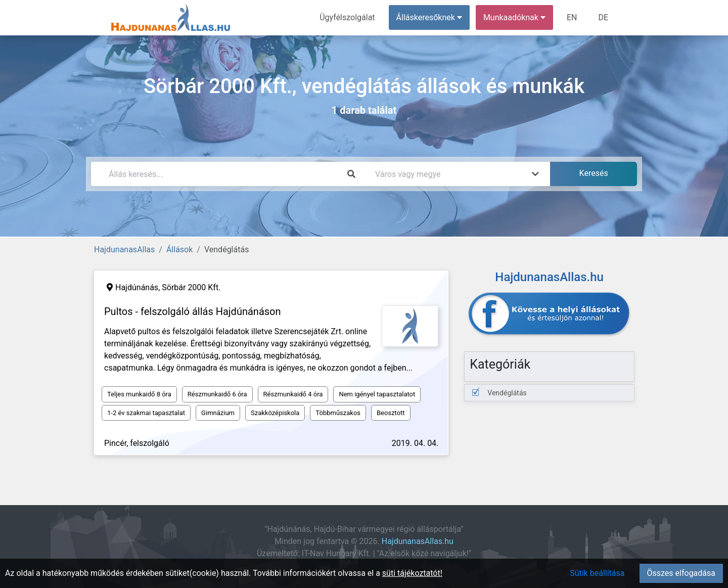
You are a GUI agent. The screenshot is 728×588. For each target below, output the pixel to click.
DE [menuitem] (603, 17)
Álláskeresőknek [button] (429, 17)
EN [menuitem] (572, 17)
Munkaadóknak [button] (514, 17)
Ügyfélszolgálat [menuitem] (347, 17)
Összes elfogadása (681, 573)
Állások (179, 250)
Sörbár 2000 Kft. (191, 287)
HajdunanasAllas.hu (418, 541)
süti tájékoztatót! (412, 573)
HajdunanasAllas (124, 250)
